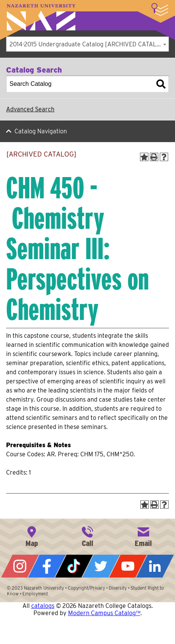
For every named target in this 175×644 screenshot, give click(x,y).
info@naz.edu (143, 536)
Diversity (118, 588)
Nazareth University (41, 17)
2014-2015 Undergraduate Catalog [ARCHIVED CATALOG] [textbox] (88, 44)
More (160, 9)
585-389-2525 (87, 536)
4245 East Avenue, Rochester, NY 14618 (32, 536)
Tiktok (74, 566)
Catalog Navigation (41, 131)
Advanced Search (30, 109)
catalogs (43, 606)
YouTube (128, 566)
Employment (35, 594)
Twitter (101, 566)
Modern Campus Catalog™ (104, 613)
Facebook (47, 566)
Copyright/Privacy (86, 588)
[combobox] (87, 44)
